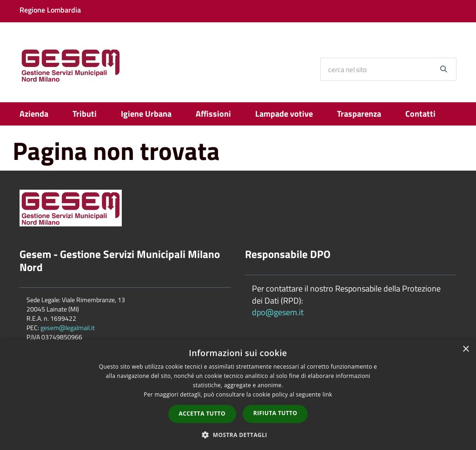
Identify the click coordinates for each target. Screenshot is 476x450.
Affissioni (213, 114)
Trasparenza (359, 114)
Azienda (34, 114)
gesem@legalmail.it (68, 328)
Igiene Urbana (146, 114)
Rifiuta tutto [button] (275, 413)
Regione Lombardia (50, 10)
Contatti (420, 114)
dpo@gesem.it (278, 312)
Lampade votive (284, 114)
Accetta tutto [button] (202, 414)
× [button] (466, 349)
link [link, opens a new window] (327, 394)
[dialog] (238, 395)
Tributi (85, 114)
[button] (238, 434)
